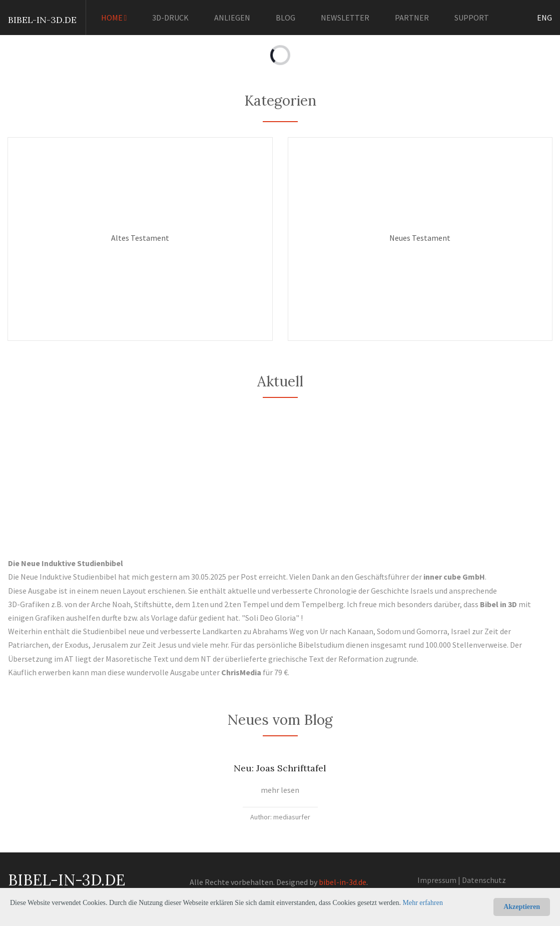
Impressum (437, 880)
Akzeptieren (522, 907)
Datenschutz (484, 880)
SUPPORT (472, 18)
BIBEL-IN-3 (32, 20)
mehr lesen (280, 790)
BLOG (286, 18)
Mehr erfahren (423, 903)
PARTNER (412, 18)
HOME (114, 18)
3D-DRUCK (170, 18)
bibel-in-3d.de (343, 882)
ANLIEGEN (232, 18)
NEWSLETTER (345, 18)
